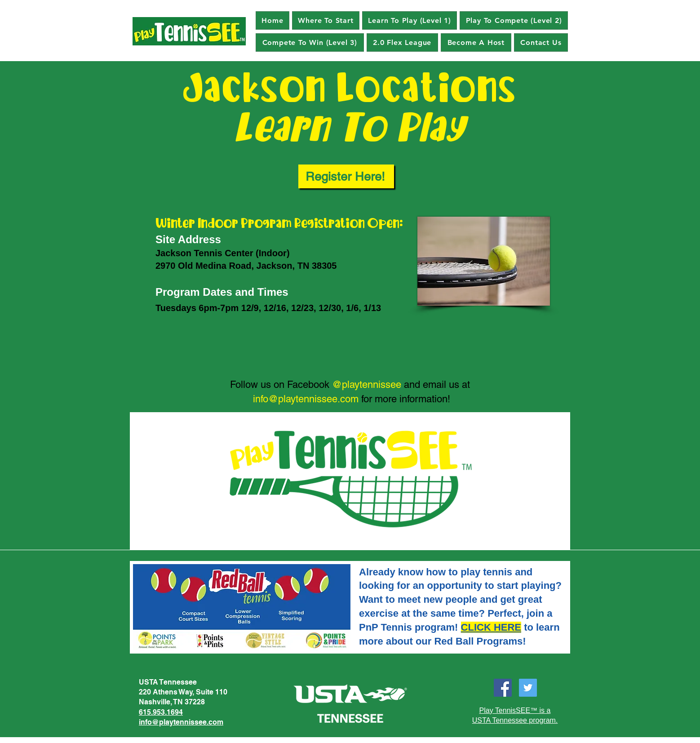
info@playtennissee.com (306, 399)
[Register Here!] (346, 176)
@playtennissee (367, 385)
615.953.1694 (161, 712)
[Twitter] (528, 688)
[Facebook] (503, 688)
